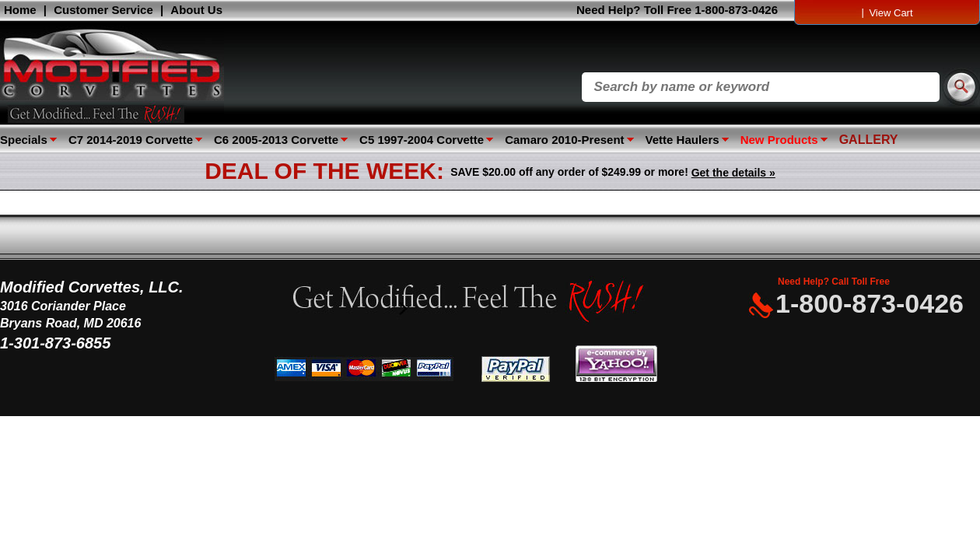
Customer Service (103, 10)
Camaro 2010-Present (564, 140)
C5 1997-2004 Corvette (422, 140)
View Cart (891, 13)
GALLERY (869, 140)
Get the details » (733, 173)
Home (20, 10)
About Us (196, 10)
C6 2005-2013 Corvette (276, 140)
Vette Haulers (682, 140)
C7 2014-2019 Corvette (131, 140)
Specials (24, 140)
